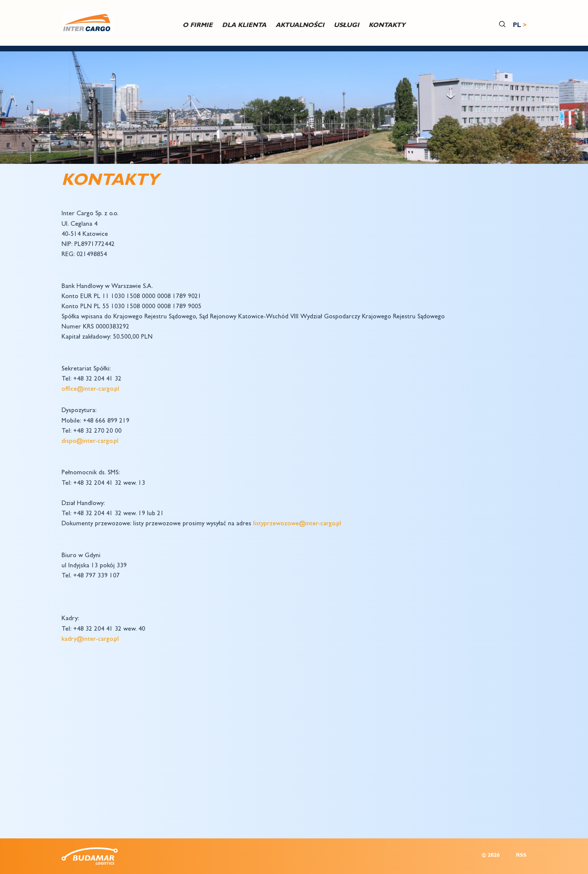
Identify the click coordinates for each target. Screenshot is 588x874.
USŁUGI (346, 26)
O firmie (198, 26)
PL (517, 26)
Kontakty (387, 26)
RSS (521, 856)
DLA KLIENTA (244, 26)
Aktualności (300, 26)
